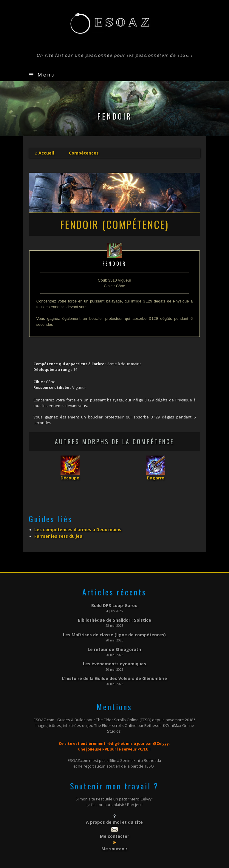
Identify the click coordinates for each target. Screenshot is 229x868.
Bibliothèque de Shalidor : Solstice (114, 615)
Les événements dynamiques (114, 656)
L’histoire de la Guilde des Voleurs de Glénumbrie (114, 670)
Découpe (70, 476)
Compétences (80, 152)
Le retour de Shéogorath (114, 642)
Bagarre (155, 476)
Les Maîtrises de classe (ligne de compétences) (114, 629)
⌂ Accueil (44, 152)
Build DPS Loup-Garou (114, 601)
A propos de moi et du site (114, 812)
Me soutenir (114, 837)
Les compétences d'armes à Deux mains (73, 527)
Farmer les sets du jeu (56, 533)
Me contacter (114, 826)
